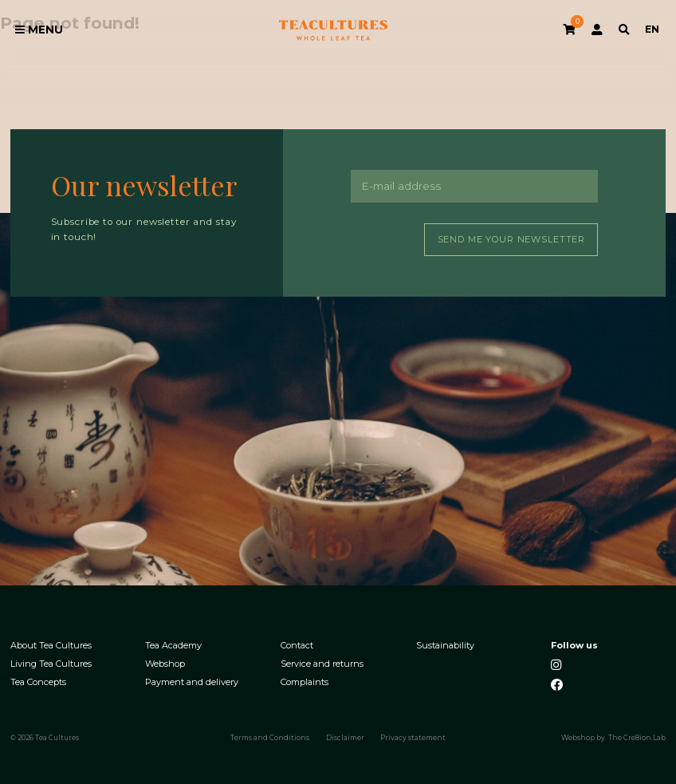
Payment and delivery (192, 682)
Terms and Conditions (270, 738)
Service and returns (322, 664)
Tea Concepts (38, 682)
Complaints (305, 682)
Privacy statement (413, 738)
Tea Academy (173, 646)
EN (652, 30)
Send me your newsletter (512, 239)
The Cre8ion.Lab (637, 738)
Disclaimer (345, 738)
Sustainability (445, 646)
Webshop (165, 664)
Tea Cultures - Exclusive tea (333, 30)
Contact (297, 646)
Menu (39, 30)
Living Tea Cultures (51, 664)
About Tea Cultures (51, 646)
